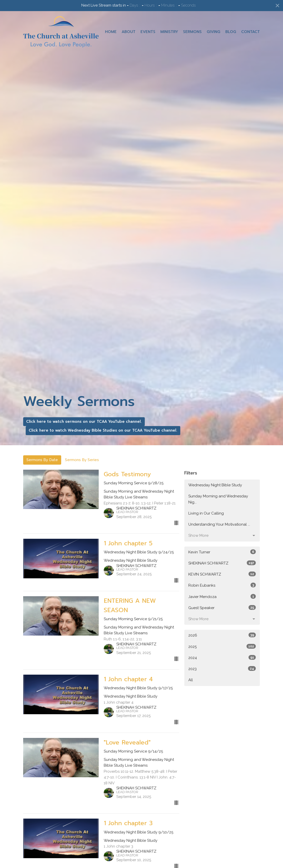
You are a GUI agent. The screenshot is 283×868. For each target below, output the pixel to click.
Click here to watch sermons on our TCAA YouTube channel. (84, 422)
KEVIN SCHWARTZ (222, 574)
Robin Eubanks (222, 585)
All (191, 680)
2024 (222, 657)
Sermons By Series (82, 460)
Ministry (169, 32)
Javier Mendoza (222, 596)
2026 (222, 635)
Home (111, 32)
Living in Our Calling (206, 513)
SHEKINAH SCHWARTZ (222, 563)
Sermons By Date (42, 460)
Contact (251, 32)
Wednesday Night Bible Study (215, 485)
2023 (222, 669)
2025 (222, 646)
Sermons (192, 32)
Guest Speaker (222, 608)
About (129, 32)
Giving (214, 32)
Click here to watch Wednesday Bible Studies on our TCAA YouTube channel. (103, 430)
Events (148, 32)
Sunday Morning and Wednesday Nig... (218, 499)
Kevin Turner (222, 552)
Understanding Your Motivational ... (219, 524)
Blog (231, 32)
